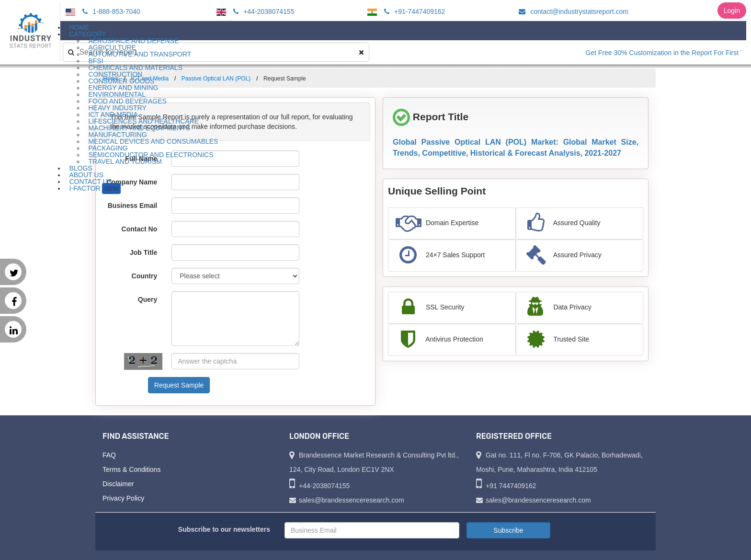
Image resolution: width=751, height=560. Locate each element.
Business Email (133, 206)
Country (145, 276)
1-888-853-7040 (110, 11)
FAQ (109, 455)
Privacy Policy (123, 498)
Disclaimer (118, 484)
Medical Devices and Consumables (153, 141)
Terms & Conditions (131, 469)
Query (148, 299)
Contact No (140, 229)
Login (732, 11)
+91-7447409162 (413, 11)
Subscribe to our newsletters (224, 529)
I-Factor (95, 189)
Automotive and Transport (140, 54)
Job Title (143, 252)
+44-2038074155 (262, 11)
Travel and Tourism (125, 161)
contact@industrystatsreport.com (572, 11)
